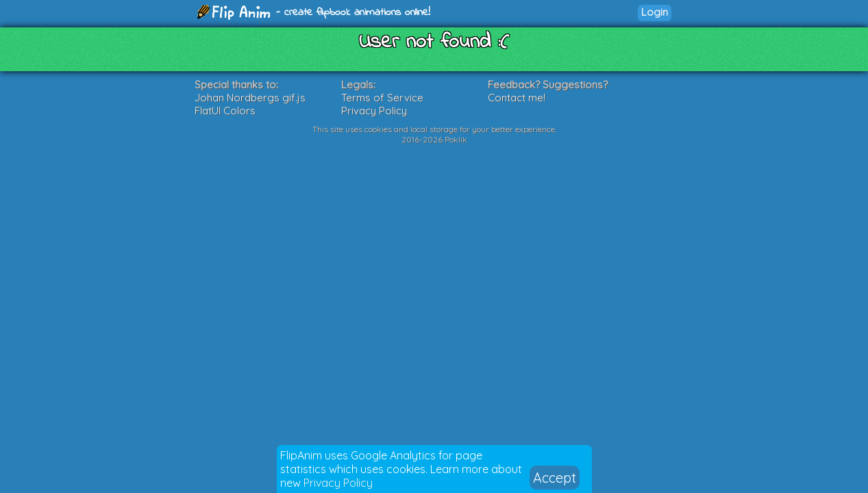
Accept (555, 478)
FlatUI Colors (225, 111)
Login (655, 12)
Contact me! (517, 98)
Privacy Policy (338, 483)
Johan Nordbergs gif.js (250, 98)
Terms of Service (382, 98)
